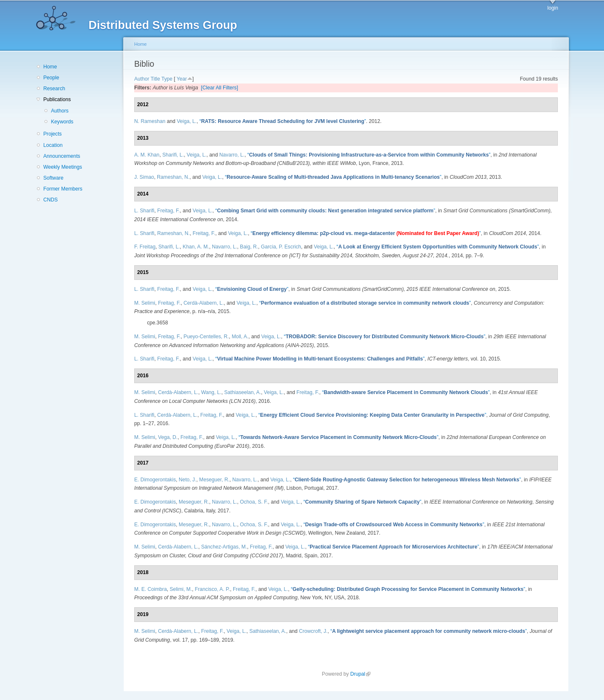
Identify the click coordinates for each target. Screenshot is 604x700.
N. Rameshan (150, 121)
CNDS (50, 200)
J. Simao (144, 177)
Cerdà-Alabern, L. (204, 303)
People (51, 78)
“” (282, 121)
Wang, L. (211, 392)
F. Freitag (145, 247)
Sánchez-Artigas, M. (224, 547)
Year (182, 79)
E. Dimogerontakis (155, 480)
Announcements (62, 156)
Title (155, 79)
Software (53, 178)
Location (53, 145)
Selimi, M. (181, 589)
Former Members (63, 189)
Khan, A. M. (196, 247)
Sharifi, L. (173, 155)
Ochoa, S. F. (254, 502)
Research (54, 89)
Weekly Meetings (62, 167)
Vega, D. (168, 437)
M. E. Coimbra (151, 589)
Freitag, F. (169, 211)
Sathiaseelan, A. (242, 392)
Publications (57, 99)
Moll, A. (240, 337)
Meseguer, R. (214, 480)
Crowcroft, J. (313, 631)
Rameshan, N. (173, 177)
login (553, 8)
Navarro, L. (232, 155)
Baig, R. (249, 247)
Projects (52, 134)
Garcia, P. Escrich (281, 247)
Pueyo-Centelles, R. (206, 337)
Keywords (62, 122)
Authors (60, 111)
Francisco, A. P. (213, 589)
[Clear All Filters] (220, 88)
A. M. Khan (147, 155)
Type (167, 79)
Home (50, 67)
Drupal (360, 674)
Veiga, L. (186, 121)
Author (142, 79)
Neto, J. (187, 480)
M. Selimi (145, 303)
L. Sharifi (144, 211)
